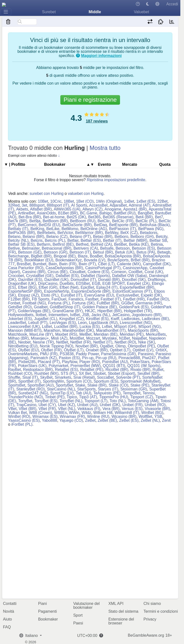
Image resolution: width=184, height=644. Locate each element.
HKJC (90, 311)
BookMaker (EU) (39, 260)
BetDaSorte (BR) (77, 225)
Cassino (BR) (34, 272)
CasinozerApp (135, 268)
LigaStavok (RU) (103, 323)
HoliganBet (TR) (138, 311)
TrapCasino (26, 405)
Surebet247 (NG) (33, 393)
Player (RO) (90, 362)
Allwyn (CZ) (92, 209)
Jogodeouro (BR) (147, 315)
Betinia (157, 244)
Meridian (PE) (132, 334)
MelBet (86, 334)
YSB (158, 416)
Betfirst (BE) (63, 244)
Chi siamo (152, 604)
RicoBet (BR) (117, 370)
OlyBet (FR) (51, 350)
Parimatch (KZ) (44, 358)
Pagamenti (48, 611)
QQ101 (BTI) (114, 366)
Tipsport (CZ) (142, 397)
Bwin (53, 264)
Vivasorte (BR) (157, 409)
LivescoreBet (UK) (24, 327)
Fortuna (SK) (83, 303)
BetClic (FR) (123, 221)
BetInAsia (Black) (155, 225)
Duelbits (67, 283)
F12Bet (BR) (19, 299)
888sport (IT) (58, 205)
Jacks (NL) (101, 315)
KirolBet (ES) (97, 319)
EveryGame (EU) (99, 295)
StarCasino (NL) (61, 389)
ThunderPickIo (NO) (25, 397)
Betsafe (107, 248)
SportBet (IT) (30, 381)
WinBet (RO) (19, 416)
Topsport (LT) (96, 401)
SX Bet (85, 373)
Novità (8, 611)
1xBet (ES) (146, 201)
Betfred (82, 244)
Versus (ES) (132, 409)
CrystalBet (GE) (40, 276)
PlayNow (70, 362)
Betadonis (149, 233)
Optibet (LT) (120, 350)
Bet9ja (35, 221)
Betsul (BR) (103, 252)
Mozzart (93, 338)
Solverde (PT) (128, 377)
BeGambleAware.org (146, 635)
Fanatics (76, 299)
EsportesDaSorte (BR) (91, 291)
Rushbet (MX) (47, 373)
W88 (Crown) (41, 413)
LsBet (47, 327)
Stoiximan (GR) (134, 389)
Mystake (109, 338)
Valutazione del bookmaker (87, 605)
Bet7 (159, 217)
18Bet (69, 201)
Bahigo (106, 213)
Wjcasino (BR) (124, 416)
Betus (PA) (146, 252)
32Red (14, 205)
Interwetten (58, 315)
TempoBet (132, 393)
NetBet (62, 342)
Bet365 (94, 217)
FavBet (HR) (134, 299)
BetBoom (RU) (83, 221)
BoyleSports (118, 260)
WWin (74, 413)
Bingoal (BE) (65, 256)
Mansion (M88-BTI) (25, 330)
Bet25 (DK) (76, 217)
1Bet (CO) (85, 201)
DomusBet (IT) (83, 280)
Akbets (22, 209)
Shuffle (14, 377)
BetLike (53, 229)
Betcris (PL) (55, 240)
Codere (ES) (98, 272)
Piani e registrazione (90, 100)
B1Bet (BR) (68, 213)
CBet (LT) (106, 264)
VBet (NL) (67, 409)
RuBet (158, 370)
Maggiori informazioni (101, 56)
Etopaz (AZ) (28, 295)
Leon (82, 323)
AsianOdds (46, 213)
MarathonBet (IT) (111, 330)
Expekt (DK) (151, 295)
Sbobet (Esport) (121, 373)
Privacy (150, 619)
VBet (12, 409)
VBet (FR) (47, 409)
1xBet (129, 201)
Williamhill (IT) (127, 413)
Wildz (86, 413)
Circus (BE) (58, 272)
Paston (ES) (69, 358)
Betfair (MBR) (135, 240)
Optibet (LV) (143, 350)
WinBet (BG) (152, 413)
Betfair (73, 240)
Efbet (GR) (48, 287)
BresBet (24, 264)
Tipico (72, 397)
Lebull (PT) (38, 323)
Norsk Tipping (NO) (57, 346)
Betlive (14, 248)
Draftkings (157, 280)
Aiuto (7, 619)
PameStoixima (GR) (119, 354)
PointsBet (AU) (115, 362)
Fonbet (14, 303)
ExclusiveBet (128, 295)
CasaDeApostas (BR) (64, 268)
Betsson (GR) (56, 252)
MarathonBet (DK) (78, 330)
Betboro (121, 237)
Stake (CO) (119, 385)
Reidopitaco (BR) (38, 370)
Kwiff (115, 319)
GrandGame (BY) (67, 311)
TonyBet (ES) (46, 401)
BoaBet (96, 256)
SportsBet (17, 385)
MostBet (77, 338)
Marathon (52, 330)
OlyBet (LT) (74, 350)
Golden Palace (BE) (100, 307)
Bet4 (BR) (144, 217)
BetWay (112, 233)
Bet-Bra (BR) (30, 217)
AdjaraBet (118, 205)
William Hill (103, 413)
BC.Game (88, 213)
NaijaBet (139, 338)
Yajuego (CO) (71, 420)
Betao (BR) (103, 237)
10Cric (56, 201)
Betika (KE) (139, 244)
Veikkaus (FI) (89, 409)
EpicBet (87, 287)
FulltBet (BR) (108, 303)
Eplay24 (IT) (107, 287)
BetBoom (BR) (55, 221)
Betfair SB (158, 240)
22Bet (162, 201)
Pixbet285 (27, 362)
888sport (37, 205)
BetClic (104, 221)
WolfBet (145, 416)
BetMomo (70, 229)
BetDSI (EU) (49, 225)
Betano (14, 237)
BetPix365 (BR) (22, 233)
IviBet (75, 315)
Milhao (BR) (18, 338)
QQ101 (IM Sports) (144, 366)
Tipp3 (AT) (88, 397)
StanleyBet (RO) (31, 389)
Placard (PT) (49, 362)
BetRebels (46, 233)
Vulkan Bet (17, 413)
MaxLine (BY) (41, 334)
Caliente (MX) (129, 264)
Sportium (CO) (79, 381)
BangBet (145, 213)
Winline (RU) (98, 416)
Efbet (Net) (69, 287)
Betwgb (164, 252)
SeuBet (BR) (148, 373)
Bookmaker (48, 619)
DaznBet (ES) (30, 280)
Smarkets (63, 377)
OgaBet (107, 346)
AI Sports (79, 205)
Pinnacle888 (129, 358)
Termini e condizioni (161, 611)
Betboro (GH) (142, 237)
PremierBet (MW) (86, 366)
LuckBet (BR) (66, 327)
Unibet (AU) (87, 405)
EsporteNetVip (57, 291)
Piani (43, 604)
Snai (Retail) (84, 377)
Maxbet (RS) (66, 334)
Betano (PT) (80, 237)
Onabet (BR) (97, 350)
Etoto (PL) (50, 295)
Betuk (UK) (125, 252)
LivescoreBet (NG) (136, 323)
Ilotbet (41, 315)
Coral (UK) (154, 272)
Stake (80, 385)
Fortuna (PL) (59, 303)
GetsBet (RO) (20, 307)
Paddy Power (87, 354)
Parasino (146, 354)
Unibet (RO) (155, 405)
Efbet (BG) (27, 287)
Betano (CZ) (57, 237)
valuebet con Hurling (86, 194)
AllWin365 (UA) (67, 209)
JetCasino (121, 315)
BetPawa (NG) (151, 229)
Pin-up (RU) (106, 358)
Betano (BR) (33, 237)
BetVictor (65, 233)
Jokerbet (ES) (20, 319)
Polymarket (58, 366)
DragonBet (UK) (22, 283)
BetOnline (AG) (94, 229)
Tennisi (149, 393)
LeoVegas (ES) (63, 323)
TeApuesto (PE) (107, 393)
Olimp (120, 346)
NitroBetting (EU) (23, 346)
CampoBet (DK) (157, 264)
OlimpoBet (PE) (141, 346)
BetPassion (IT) (123, 229)
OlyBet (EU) (28, 350)
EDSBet (83, 283)
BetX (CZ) (129, 233)
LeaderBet (17, 323)
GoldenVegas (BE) (34, 311)
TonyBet (25, 401)
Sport (78, 615)
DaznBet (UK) (56, 280)
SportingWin (53, 381)
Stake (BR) (97, 385)
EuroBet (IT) (71, 295)
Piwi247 (149, 358)
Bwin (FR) (68, 264)
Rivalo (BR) (141, 370)
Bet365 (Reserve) (118, 217)
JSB (85, 315)
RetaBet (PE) (92, 370)
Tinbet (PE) (55, 397)
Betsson (123, 248)
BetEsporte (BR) (123, 225)
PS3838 (67, 354)
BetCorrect (27, 225)
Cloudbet (78, 272)
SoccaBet (105, 377)
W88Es (61, 413)
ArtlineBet (26, 213)
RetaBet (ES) (66, 370)
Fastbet (92, 299)
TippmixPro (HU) (114, 397)
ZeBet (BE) (107, 420)
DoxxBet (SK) (134, 280)
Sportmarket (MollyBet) (141, 381)
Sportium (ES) (106, 381)
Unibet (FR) (133, 405)
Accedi (172, 4)
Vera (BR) (111, 409)
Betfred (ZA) (101, 244)
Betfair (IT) (112, 240)
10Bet (43, 201)
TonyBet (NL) (71, 401)
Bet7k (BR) (18, 221)
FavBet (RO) (158, 299)
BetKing (37, 229)
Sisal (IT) (30, 377)
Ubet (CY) (47, 405)
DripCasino (48, 283)
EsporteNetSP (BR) (25, 291)
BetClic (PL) (146, 221)
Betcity (162, 237)
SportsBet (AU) (41, 385)
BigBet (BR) (41, 256)
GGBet (127, 303)
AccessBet (98, 205)
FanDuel (59, 299)
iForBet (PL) (22, 424)
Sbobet (100, 373)
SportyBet (65, 385)
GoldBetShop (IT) (65, 307)
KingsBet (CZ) (72, 319)
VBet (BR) (28, 409)
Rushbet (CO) (20, 373)
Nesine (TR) (43, 342)
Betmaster (31, 248)
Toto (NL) (118, 401)
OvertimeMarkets (23, 354)
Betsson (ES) (143, 248)
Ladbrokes (131, 319)
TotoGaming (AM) (143, 401)
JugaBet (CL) (46, 319)
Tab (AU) (83, 393)
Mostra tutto (105, 148)
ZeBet (90, 420)
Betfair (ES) (91, 240)
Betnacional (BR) (57, 248)
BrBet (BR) (140, 260)
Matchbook (18, 334)
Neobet (24, 342)
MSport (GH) (125, 327)
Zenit (166, 420)
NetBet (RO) (125, 342)
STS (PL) (69, 373)
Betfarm (43, 244)
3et (24, 205)
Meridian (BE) (106, 334)
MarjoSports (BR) (143, 330)
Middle (95, 12)
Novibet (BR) (87, 346)
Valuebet (141, 12)
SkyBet (46, 377)
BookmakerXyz (69, 260)
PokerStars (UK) (32, 366)
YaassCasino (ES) (24, 420)
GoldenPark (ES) (134, 307)
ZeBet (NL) (150, 420)
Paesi (78, 623)
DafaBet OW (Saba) (130, 276)
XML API (116, 604)
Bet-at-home (54, 217)
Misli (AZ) (59, 338)
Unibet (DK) (110, 405)
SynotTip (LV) (62, 393)
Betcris (37, 240)
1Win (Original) (109, 201)
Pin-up (88, 358)
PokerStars (140, 362)
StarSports (87, 389)
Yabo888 (49, 420)
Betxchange (18, 256)
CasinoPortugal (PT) (103, 268)
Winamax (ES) (45, 416)
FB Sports (41, 299)
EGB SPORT (114, 283)
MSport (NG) (150, 327)
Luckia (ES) (90, 327)
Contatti (10, 604)
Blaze (83, 256)
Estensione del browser (121, 621)
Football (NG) (34, 303)
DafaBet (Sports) (95, 276)
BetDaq (100, 225)
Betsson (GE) (30, 252)
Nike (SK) (147, 342)
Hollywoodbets (21, 315)
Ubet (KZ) (67, 405)
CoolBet (135, 272)
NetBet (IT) (103, 342)
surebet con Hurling (47, 194)
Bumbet (39, 264)
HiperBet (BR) (109, 311)
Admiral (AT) (140, 205)
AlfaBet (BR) (41, 209)
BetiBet (120, 244)
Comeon (119, 272)
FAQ (7, 627)
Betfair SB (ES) (21, 244)
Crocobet (16, 276)
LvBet (107, 327)
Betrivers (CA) (86, 248)
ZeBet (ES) (129, 420)
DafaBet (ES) (67, 276)
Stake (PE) (140, 385)
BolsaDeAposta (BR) (123, 256)
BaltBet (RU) (125, 213)
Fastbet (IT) (111, 299)
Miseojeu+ (40, 338)
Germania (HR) (149, 303)
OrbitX (161, 350)
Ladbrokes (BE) (155, 319)
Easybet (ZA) (138, 283)
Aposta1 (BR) (135, 209)
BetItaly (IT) (18, 229)
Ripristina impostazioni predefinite (116, 180)
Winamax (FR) (72, 416)
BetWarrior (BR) (89, 233)
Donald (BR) (109, 280)
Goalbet (41, 307)
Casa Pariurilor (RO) (26, 268)
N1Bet (124, 338)
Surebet (49, 12)
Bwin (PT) (87, 264)
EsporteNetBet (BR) (137, 287)
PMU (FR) (49, 354)
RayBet (14, 370)
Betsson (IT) (80, 252)
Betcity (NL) (18, 240)
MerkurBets (156, 334)
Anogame (113, 209)
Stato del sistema (123, 611)
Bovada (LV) (95, 260)
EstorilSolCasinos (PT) (132, 291)
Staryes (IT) (108, 389)
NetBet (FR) (81, 342)
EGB (96, 283)
